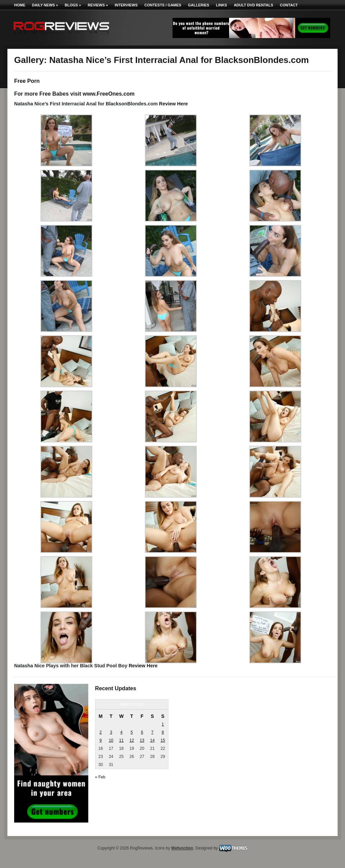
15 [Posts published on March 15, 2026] (163, 740)
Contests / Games (163, 5)
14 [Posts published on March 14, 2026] (152, 740)
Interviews (126, 5)
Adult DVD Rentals (254, 5)
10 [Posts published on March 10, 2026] (111, 740)
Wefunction (182, 848)
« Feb (100, 777)
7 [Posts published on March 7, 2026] (152, 732)
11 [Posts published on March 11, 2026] (121, 740)
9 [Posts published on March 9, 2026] (101, 740)
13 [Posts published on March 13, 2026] (142, 740)
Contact (289, 5)
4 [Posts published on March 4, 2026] (121, 732)
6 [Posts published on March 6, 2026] (142, 732)
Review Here (174, 104)
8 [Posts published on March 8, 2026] (163, 732)
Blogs (73, 5)
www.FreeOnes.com (108, 94)
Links (222, 5)
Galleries (199, 5)
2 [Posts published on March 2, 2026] (101, 732)
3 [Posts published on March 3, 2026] (111, 732)
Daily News (45, 5)
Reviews (98, 5)
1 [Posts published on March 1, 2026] (163, 724)
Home (20, 5)
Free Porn (27, 81)
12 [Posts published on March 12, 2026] (132, 740)
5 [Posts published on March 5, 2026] (132, 732)
